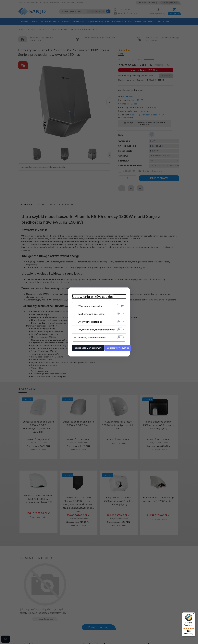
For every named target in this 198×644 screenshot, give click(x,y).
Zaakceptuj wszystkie (118, 347)
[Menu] (193, 614)
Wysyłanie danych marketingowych (91, 329)
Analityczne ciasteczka (85, 321)
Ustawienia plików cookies (87, 296)
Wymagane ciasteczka (85, 305)
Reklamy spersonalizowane (87, 337)
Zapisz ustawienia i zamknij (83, 347)
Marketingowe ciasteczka (86, 313)
